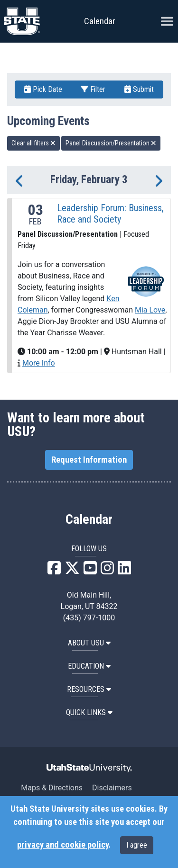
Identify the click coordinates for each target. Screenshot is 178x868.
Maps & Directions (52, 788)
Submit (139, 89)
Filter (93, 89)
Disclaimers (112, 788)
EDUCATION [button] (89, 666)
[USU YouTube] (90, 571)
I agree (137, 845)
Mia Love (150, 310)
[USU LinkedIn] (124, 571)
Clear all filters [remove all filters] (33, 143)
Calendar (89, 519)
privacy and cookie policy (63, 845)
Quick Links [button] (89, 712)
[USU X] (72, 571)
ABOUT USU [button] (89, 643)
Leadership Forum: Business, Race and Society (110, 214)
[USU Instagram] (107, 571)
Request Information (89, 460)
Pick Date (43, 89)
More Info (39, 363)
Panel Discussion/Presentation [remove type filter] (111, 143)
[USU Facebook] (54, 571)
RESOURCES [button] (89, 689)
